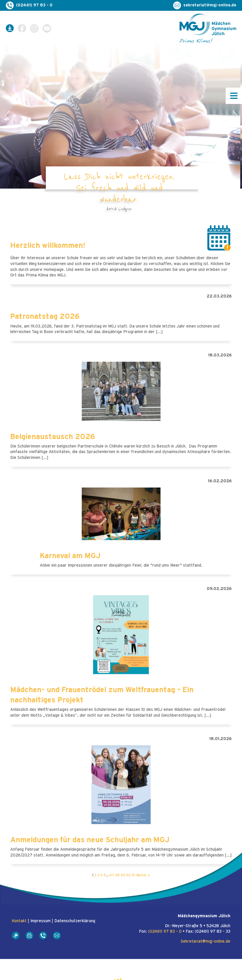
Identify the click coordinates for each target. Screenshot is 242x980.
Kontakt (19, 921)
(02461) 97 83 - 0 (165, 932)
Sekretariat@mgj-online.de (206, 941)
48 (117, 875)
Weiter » (143, 875)
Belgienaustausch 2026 (53, 437)
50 (128, 875)
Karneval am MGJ (70, 556)
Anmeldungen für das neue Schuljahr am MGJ (90, 840)
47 (112, 875)
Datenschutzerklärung (75, 921)
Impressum (40, 921)
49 (123, 875)
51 (133, 875)
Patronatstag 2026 (45, 317)
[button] (7, 116)
